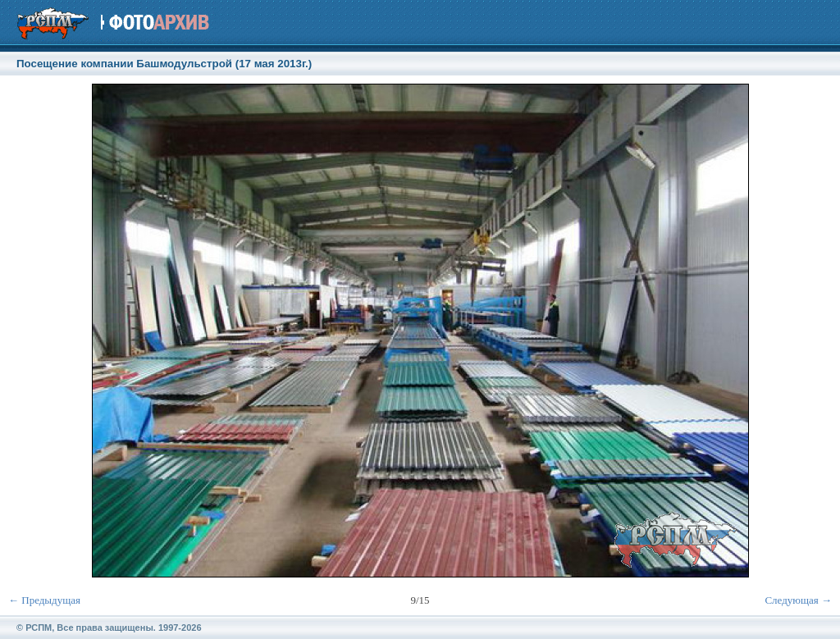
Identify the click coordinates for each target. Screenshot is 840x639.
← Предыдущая (44, 600)
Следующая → (798, 600)
